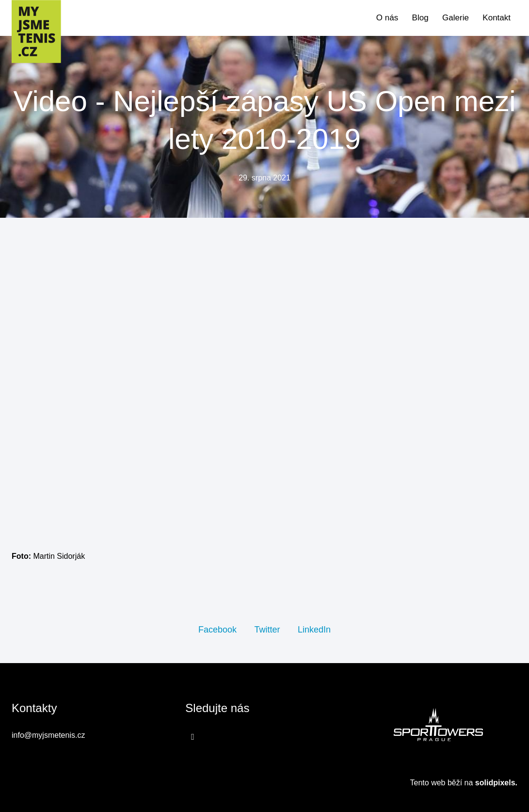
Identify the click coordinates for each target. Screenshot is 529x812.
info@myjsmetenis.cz (48, 735)
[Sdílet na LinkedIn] (314, 629)
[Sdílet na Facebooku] (217, 629)
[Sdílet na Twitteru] (267, 629)
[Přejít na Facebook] (193, 736)
